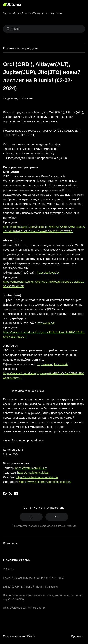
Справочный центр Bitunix (16, 13)
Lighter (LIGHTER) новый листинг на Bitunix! (30, 587)
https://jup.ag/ (46, 323)
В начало (11, 543)
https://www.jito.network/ (53, 364)
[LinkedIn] (16, 493)
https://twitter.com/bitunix (31, 468)
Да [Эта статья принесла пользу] (31, 517)
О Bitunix (9, 569)
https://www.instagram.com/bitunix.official (45, 482)
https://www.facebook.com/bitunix (37, 477)
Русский (78, 636)
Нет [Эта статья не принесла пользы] (57, 517)
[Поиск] (44, 29)
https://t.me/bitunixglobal (33, 473)
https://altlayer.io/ (48, 272)
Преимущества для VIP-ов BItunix (24, 608)
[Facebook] (5, 493)
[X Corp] (10, 493)
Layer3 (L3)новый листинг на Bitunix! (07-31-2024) (34, 578)
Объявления (39, 13)
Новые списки (55, 13)
